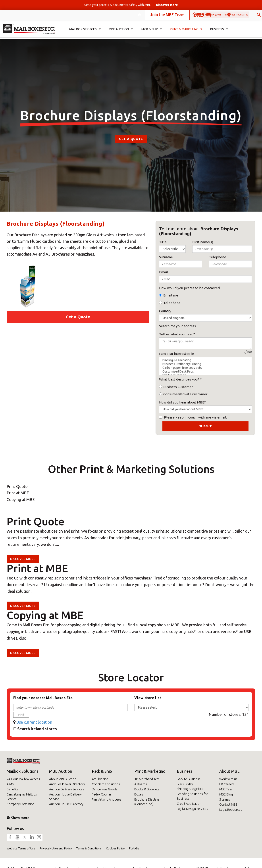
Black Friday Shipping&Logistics (190, 787)
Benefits (13, 789)
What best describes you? (179, 379)
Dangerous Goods (105, 789)
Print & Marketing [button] (186, 32)
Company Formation (21, 804)
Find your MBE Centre (221, 16)
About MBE (229, 771)
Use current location (34, 722)
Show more (18, 818)
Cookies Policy (115, 848)
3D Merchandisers (147, 779)
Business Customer (178, 387)
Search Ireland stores (37, 729)
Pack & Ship (102, 771)
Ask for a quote (177, 16)
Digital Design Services (192, 809)
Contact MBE (228, 805)
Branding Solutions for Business (192, 796)
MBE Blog (226, 794)
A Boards (141, 784)
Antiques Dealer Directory (67, 784)
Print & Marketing (150, 771)
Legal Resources (231, 810)
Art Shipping (100, 779)
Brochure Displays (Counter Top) (147, 802)
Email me (171, 295)
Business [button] (219, 32)
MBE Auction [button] (121, 32)
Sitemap (225, 799)
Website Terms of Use (21, 848)
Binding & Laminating (205, 360)
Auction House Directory (66, 804)
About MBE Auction (63, 779)
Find (21, 715)
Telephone (172, 303)
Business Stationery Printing (205, 364)
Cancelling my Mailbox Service (22, 797)
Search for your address (177, 326)
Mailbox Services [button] (85, 32)
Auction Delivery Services (67, 789)
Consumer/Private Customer (185, 394)
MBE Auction (61, 771)
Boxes (139, 794)
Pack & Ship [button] (151, 32)
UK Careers (227, 784)
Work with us (228, 779)
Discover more (23, 559)
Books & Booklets (147, 789)
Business (185, 771)
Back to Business (189, 779)
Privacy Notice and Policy (56, 848)
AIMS (10, 784)
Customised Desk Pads (205, 372)
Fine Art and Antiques (107, 799)
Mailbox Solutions (22, 771)
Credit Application (189, 804)
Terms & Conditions (89, 848)
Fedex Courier (102, 794)
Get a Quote (131, 139)
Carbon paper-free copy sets (205, 368)
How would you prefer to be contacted (189, 288)
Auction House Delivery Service (65, 797)
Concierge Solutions (106, 784)
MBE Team (226, 789)
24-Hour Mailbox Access (23, 779)
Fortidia (134, 848)
